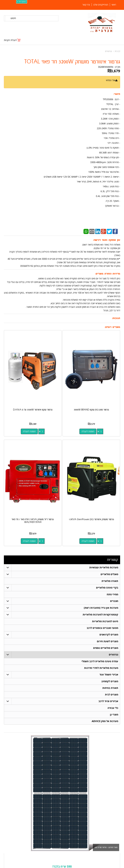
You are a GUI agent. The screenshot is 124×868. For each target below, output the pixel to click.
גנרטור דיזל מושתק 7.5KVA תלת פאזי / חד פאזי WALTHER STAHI (33, 521)
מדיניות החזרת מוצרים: (108, 274)
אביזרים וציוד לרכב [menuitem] (108, 701)
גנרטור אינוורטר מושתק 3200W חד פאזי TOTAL (72, 62)
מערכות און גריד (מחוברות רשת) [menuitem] (101, 608)
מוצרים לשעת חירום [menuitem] (108, 641)
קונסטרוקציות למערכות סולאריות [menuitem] (100, 615)
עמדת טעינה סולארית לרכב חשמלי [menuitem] (100, 661)
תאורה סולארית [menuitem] (110, 581)
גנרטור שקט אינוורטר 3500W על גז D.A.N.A (33, 410)
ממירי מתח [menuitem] (112, 594)
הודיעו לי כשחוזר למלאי (107, 84)
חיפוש (13, 18)
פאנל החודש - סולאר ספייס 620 (106, 847)
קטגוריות (112, 560)
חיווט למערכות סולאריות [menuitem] (105, 621)
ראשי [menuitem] (114, 5)
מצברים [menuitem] (114, 601)
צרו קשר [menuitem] (86, 5)
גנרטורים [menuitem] (114, 655)
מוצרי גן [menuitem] (114, 715)
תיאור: (117, 94)
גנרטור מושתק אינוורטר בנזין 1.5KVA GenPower (91, 519)
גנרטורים (108, 51)
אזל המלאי (111, 80)
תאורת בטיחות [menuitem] (110, 688)
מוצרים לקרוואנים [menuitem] (109, 635)
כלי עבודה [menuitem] (113, 708)
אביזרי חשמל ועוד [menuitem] (109, 675)
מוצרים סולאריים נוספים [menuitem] (106, 648)
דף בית (117, 51)
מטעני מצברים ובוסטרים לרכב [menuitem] (102, 628)
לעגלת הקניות (10, 40)
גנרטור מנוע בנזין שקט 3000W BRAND (91, 410)
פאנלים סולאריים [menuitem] (109, 574)
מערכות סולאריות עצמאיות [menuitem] (104, 567)
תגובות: (116, 318)
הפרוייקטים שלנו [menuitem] (101, 5)
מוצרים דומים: (112, 327)
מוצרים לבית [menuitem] (112, 695)
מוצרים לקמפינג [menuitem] (110, 681)
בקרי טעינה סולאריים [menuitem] (107, 588)
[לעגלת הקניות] (12, 40)
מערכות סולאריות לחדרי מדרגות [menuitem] (101, 668)
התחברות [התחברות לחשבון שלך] (22, 2)
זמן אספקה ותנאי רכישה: (107, 240)
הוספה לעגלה (88, 431)
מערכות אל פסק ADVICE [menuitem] (105, 721)
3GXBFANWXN (106, 67)
